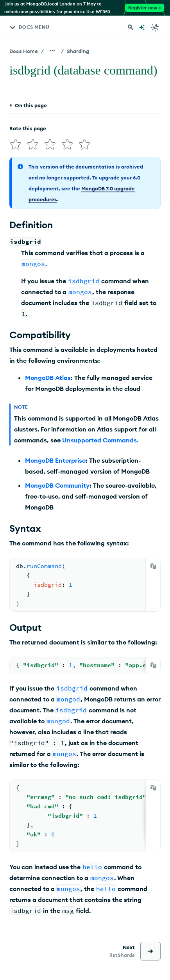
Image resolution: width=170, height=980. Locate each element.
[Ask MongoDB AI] (142, 27)
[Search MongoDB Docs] (131, 27)
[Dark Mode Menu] (155, 27)
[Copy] (153, 566)
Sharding (78, 51)
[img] (16, 144)
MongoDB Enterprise (55, 460)
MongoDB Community (57, 485)
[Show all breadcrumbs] (52, 51)
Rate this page (28, 128)
